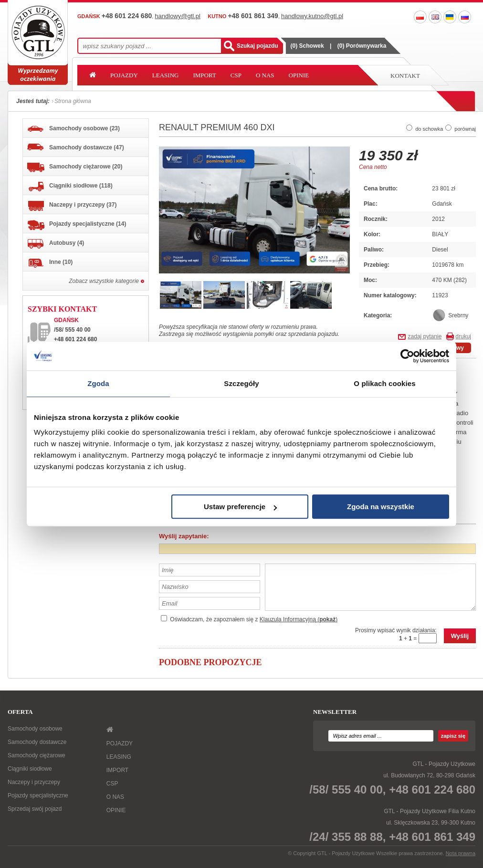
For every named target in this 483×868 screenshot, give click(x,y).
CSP (236, 75)
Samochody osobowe (35, 729)
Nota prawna (461, 853)
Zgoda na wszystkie (381, 507)
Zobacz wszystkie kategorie (104, 281)
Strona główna (73, 101)
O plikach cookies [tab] (384, 383)
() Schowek (307, 46)
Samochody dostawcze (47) (76, 147)
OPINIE (299, 75)
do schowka (429, 129)
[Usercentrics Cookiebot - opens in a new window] (407, 356)
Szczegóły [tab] (241, 383)
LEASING (166, 75)
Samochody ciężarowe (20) (75, 167)
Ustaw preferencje (240, 507)
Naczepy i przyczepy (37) (72, 206)
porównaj (465, 129)
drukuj (463, 336)
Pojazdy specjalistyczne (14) (77, 225)
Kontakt (405, 76)
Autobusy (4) (56, 244)
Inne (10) (50, 263)
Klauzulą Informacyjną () (299, 619)
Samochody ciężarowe (37, 755)
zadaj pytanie (425, 336)
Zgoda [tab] (98, 383)
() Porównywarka (362, 46)
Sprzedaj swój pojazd (35, 809)
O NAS (265, 75)
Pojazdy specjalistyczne (38, 795)
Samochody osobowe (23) (73, 129)
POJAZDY (124, 75)
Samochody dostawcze (37, 742)
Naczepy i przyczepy (34, 782)
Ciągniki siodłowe (30, 769)
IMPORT (204, 75)
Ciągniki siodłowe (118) (70, 187)
